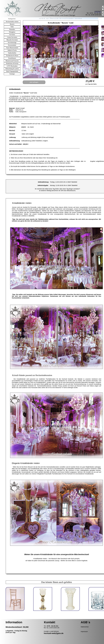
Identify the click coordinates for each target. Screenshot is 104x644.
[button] (24, 45)
